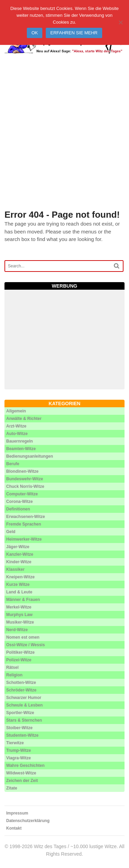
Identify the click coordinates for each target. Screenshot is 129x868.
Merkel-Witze (19, 607)
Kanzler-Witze (20, 554)
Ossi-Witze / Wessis (25, 645)
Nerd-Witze (17, 630)
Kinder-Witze (19, 562)
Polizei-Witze (19, 660)
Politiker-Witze (20, 652)
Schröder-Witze (21, 690)
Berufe (13, 464)
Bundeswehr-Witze (25, 479)
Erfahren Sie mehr (74, 33)
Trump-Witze (19, 750)
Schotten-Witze (21, 683)
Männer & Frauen (23, 600)
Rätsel (12, 667)
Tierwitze (15, 743)
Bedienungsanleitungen (30, 456)
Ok (35, 33)
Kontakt (14, 828)
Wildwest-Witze (21, 773)
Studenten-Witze (22, 735)
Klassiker (15, 569)
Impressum (17, 813)
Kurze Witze (18, 584)
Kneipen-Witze (20, 577)
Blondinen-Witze (22, 471)
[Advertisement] (64, 140)
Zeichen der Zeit (22, 781)
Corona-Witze (19, 502)
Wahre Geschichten (25, 765)
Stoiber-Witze (19, 728)
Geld (11, 532)
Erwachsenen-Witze (26, 517)
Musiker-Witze (20, 622)
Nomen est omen (23, 637)
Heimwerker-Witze (24, 539)
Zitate (12, 788)
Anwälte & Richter (24, 419)
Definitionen (18, 509)
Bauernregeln (19, 441)
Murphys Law (19, 615)
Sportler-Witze (20, 713)
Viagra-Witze (19, 758)
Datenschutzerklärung (28, 821)
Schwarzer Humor (24, 698)
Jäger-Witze (18, 547)
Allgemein (16, 411)
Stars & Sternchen (24, 720)
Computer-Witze (22, 494)
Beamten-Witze (21, 449)
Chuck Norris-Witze (25, 486)
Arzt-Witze (16, 426)
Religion (14, 675)
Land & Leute (19, 592)
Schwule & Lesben (24, 705)
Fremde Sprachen (24, 524)
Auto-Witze (17, 434)
